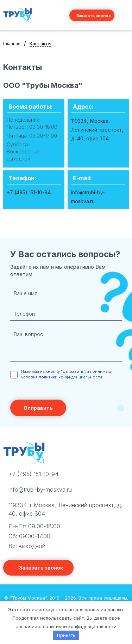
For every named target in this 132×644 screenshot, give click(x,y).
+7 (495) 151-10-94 (33, 474)
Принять (66, 635)
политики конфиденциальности (70, 377)
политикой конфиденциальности (80, 626)
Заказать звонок (94, 16)
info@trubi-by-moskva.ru (40, 490)
